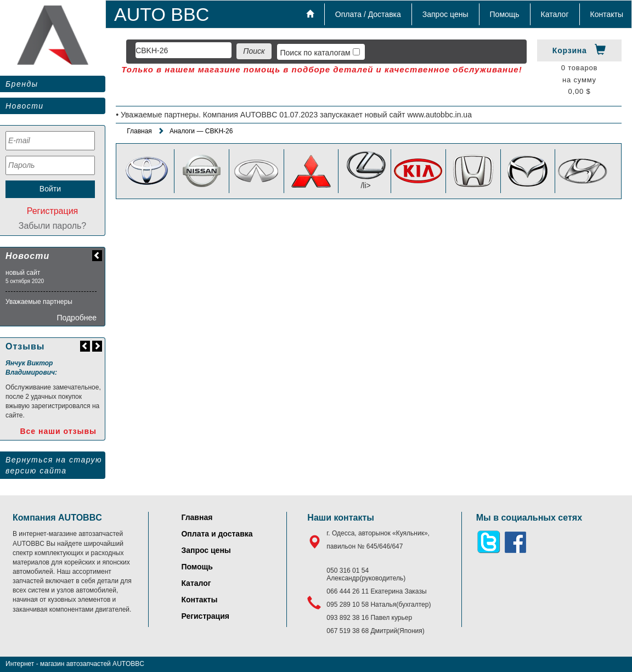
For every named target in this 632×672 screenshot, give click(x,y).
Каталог (555, 14)
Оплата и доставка (217, 534)
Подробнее (77, 318)
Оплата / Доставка (368, 14)
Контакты (607, 14)
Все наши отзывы (58, 431)
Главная (139, 131)
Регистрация (53, 211)
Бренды (22, 84)
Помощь (505, 14)
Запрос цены (445, 14)
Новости (25, 106)
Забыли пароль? (53, 226)
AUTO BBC (162, 14)
